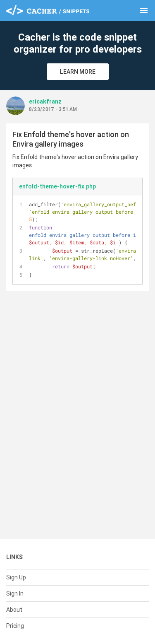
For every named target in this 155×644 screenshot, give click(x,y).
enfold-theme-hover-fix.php (57, 186)
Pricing (15, 626)
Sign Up (16, 577)
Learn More (78, 72)
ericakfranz (45, 101)
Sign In (15, 593)
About (14, 610)
